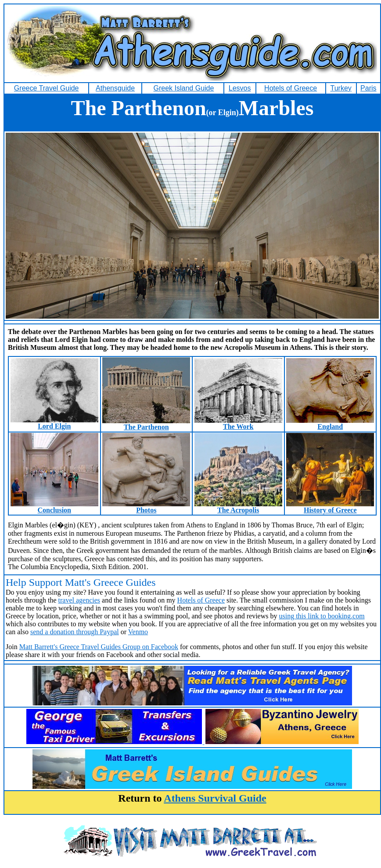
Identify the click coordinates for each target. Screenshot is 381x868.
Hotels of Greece (201, 600)
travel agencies (79, 600)
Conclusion (54, 507)
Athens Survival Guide (215, 798)
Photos (146, 507)
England (330, 423)
